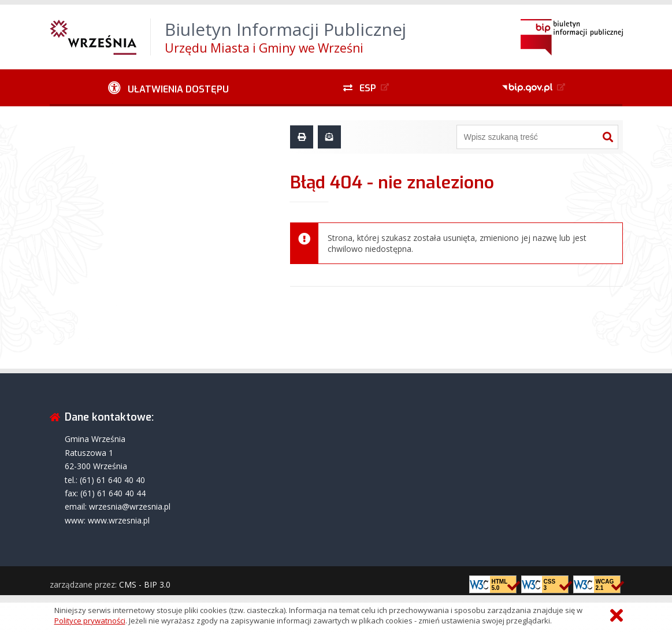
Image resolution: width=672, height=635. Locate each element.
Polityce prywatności (90, 621)
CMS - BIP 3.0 (145, 584)
